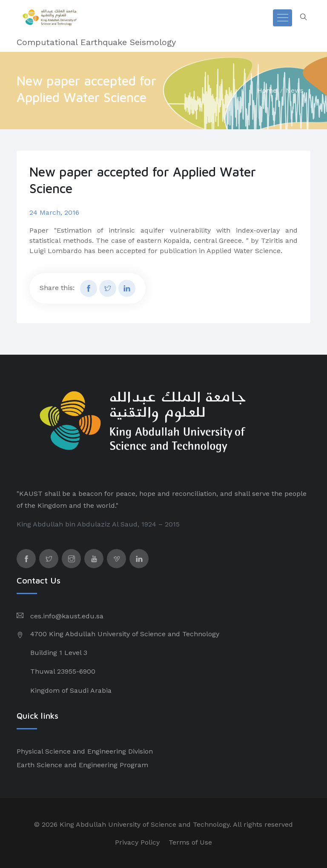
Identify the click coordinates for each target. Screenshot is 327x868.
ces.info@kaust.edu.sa (67, 616)
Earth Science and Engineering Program (82, 765)
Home (267, 90)
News (295, 90)
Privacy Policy (137, 842)
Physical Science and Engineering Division (85, 751)
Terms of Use (190, 842)
